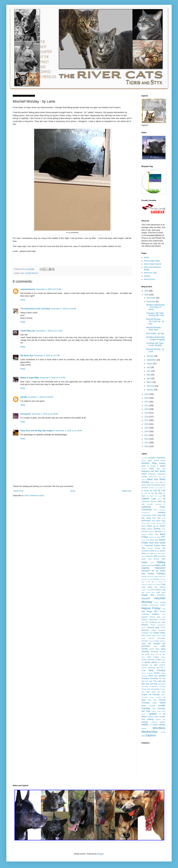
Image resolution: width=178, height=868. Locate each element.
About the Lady (150, 273)
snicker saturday (148, 660)
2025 (147, 295)
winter (162, 725)
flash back (154, 540)
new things (147, 611)
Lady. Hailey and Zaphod (153, 587)
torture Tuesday (156, 697)
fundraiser (145, 551)
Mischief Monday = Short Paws (154, 329)
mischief (146, 598)
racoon (159, 636)
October (150, 356)
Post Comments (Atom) (34, 496)
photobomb (161, 625)
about (146, 458)
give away (158, 554)
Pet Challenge (151, 622)
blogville (157, 485)
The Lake (158, 681)
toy (164, 697)
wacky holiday (160, 717)
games (157, 551)
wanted (158, 719)
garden (163, 551)
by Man (144, 493)
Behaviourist (153, 477)
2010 (147, 446)
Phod (153, 625)
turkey (154, 711)
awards (144, 469)
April (149, 378)
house (144, 576)
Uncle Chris (161, 711)
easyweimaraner (28, 289)
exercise (145, 531)
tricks (144, 706)
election (150, 529)
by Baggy (145, 490)
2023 (147, 398)
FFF (163, 537)
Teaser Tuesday (147, 673)
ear (157, 526)
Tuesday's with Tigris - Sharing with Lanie (156, 314)
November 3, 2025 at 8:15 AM (49, 289)
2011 (147, 443)
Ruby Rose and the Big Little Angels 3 (38, 431)
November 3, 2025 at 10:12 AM (49, 331)
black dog (155, 482)
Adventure (161, 458)
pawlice (144, 619)
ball (152, 471)
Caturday (150, 504)
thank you (153, 676)
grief (155, 556)
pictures (151, 628)
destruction (146, 521)
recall (143, 638)
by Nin (151, 493)
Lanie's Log (160, 590)
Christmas (147, 510)
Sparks (147, 662)
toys (144, 700)
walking (150, 719)
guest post (146, 559)
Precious (145, 630)
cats (143, 504)
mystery (144, 605)
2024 (147, 394)
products (162, 630)
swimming (151, 668)
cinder (156, 510)
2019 (147, 413)
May (149, 375)
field (148, 540)
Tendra (157, 673)
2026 (147, 291)
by (164, 488)
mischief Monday (32, 273)
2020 (147, 409)
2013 (147, 435)
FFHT (143, 540)
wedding (154, 722)
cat (164, 499)
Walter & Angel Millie (30, 378)
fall (156, 531)
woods (144, 728)
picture (144, 628)
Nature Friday (151, 608)
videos (144, 717)
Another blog (149, 463)
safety (144, 644)
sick (164, 654)
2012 (147, 439)
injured (150, 584)
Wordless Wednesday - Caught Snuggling (156, 338)
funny (152, 551)
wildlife (145, 725)
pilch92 (24, 397)
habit (163, 559)
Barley (163, 471)
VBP (160, 714)
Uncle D (145, 714)
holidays (161, 573)
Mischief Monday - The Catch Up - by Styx (155, 321)
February (151, 386)
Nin (156, 611)
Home (73, 491)
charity (163, 507)
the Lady (149, 681)
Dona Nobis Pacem (148, 523)
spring (154, 662)
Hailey (161, 562)
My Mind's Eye (27, 356)
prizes (154, 630)
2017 (147, 420)
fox (142, 546)
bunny (161, 488)
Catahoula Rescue (149, 501)
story (163, 662)
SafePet (163, 641)
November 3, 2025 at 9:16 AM (64, 309)
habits (144, 562)
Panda (152, 617)
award (163, 466)
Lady (163, 584)
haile (152, 563)
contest (162, 512)
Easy (144, 529)
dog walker (156, 521)
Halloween (160, 568)
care (159, 499)
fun (164, 548)
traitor (155, 703)
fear (160, 531)
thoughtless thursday (157, 686)
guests (157, 559)
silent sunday (153, 657)
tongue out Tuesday (151, 694)
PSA (143, 635)
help (143, 574)
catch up (161, 501)
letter (153, 592)
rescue (151, 641)
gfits (148, 554)
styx (156, 665)
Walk (143, 719)
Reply (23, 300)
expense (151, 532)
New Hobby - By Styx (155, 333)
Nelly (164, 609)
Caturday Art (160, 504)
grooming (162, 556)
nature (163, 605)
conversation (146, 515)
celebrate (146, 507)
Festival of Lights (154, 537)
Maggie (145, 595)
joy (154, 584)
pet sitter (162, 622)
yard (143, 736)
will (150, 725)
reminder (145, 641)
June (149, 371)
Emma (157, 529)
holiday (151, 574)
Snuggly (158, 660)
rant (164, 635)
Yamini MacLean (28, 331)
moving (163, 602)
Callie (154, 499)
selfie (155, 646)
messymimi (26, 414)
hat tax (155, 571)
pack (164, 614)
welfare (163, 722)
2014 (147, 431)
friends (158, 548)
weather (145, 722)
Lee (143, 592)
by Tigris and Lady (154, 496)
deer (164, 518)
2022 (147, 402)
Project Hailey (159, 633)
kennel (158, 584)
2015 (147, 428)
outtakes (156, 614)
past (164, 617)
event (163, 529)
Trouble (152, 706)
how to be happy (152, 576)
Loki (158, 592)
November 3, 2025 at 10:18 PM (45, 414)
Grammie (149, 556)
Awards (147, 276)
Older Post (127, 491)
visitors (151, 717)
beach (144, 474)
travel (163, 703)
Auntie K (154, 466)
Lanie (22, 273)
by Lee (162, 490)
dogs (163, 521)
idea (153, 582)
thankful (162, 676)
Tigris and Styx (158, 692)
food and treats (157, 543)
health (163, 571)
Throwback (155, 689)
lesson (148, 592)
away (151, 469)
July (149, 367)
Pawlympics (153, 619)
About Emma (149, 279)
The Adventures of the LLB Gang (35, 309)
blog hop (150, 485)
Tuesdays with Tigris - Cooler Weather (155, 344)
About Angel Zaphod (152, 264)
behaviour (152, 474)
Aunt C (145, 466)
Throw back (146, 689)
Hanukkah (146, 571)
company (162, 510)
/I (142, 458)
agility (150, 460)
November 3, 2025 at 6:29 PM (40, 397)
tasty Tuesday (157, 670)
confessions (145, 513)
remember (161, 638)
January (150, 390)
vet (164, 714)
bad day (161, 469)
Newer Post (18, 491)
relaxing (151, 638)
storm (159, 662)
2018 (147, 417)
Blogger (100, 854)
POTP (163, 628)
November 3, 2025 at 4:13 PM (53, 378)
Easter (163, 526)
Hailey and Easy (148, 565)
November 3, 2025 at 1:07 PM (47, 356)
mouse (156, 602)
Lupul (163, 592)
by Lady (153, 490)
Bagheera (146, 471)
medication (161, 595)
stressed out (147, 665)
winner (155, 725)
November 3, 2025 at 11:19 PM (69, 431)
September (152, 360)
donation (159, 523)
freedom (150, 548)
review (157, 641)
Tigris (148, 692)
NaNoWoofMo (154, 605)
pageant (145, 617)
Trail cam (152, 700)
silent (143, 657)
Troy (154, 708)
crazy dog (161, 515)
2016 (147, 424)
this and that (152, 684)
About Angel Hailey (152, 261)
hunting (156, 579)
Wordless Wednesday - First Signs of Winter (155, 307)
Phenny (145, 625)
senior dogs (154, 649)
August (150, 364)
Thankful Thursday (150, 678)
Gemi (144, 553)
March (150, 382)
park (159, 617)
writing (163, 732)
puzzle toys (151, 635)
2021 (147, 406)
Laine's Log (145, 590)
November (151, 302)
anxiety (162, 463)
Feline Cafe (153, 534)
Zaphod (150, 735)
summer (162, 665)
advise (144, 460)
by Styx (159, 493)
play (157, 628)
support (144, 668)
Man (152, 595)
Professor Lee (147, 633)
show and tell (156, 654)
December (151, 298)
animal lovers (160, 460)
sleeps (163, 657)
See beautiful (154, 644)
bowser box (154, 488)
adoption (152, 458)
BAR (157, 471)
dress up (151, 526)
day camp (146, 518)
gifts (152, 553)
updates (153, 714)
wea (164, 719)
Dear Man (157, 518)
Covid (154, 515)
